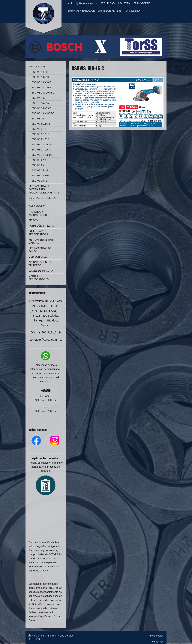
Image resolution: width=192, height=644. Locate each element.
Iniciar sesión (156, 636)
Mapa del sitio (66, 636)
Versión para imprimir (43, 636)
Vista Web (158, 642)
